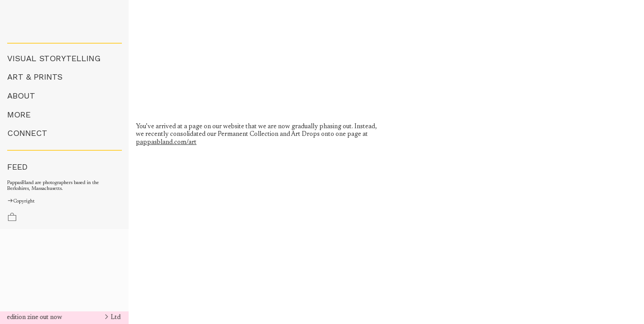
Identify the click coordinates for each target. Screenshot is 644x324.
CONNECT (27, 133)
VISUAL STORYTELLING (54, 58)
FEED (17, 167)
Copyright (21, 201)
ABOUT (21, 96)
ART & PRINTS (35, 77)
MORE (19, 115)
